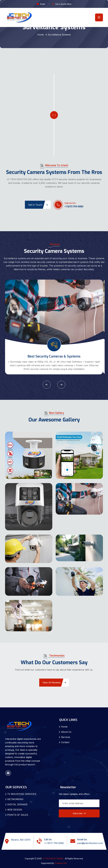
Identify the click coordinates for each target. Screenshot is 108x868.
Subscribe (79, 813)
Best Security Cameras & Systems (54, 356)
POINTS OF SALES (18, 815)
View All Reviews (54, 683)
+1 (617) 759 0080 (74, 207)
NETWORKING (15, 799)
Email (43, 4)
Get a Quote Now (63, 4)
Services (66, 737)
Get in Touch (38, 205)
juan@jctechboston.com (90, 843)
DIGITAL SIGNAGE (17, 804)
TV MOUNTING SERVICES (22, 794)
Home (40, 35)
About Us (66, 732)
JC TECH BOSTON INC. (53, 859)
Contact (65, 742)
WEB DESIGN (15, 810)
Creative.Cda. (61, 863)
